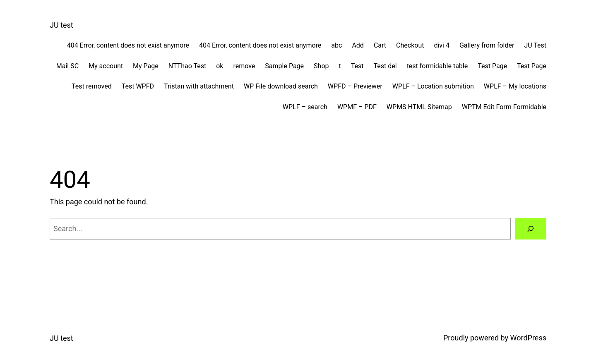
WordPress (528, 338)
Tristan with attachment (199, 86)
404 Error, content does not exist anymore (128, 45)
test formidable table (437, 66)
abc (336, 45)
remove (244, 66)
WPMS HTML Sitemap (419, 107)
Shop (321, 66)
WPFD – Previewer (355, 86)
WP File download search (281, 86)
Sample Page (284, 66)
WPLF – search (305, 107)
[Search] (531, 229)
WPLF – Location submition (433, 86)
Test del (385, 66)
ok (220, 66)
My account (106, 66)
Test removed (92, 86)
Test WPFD (138, 86)
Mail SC (67, 66)
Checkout (410, 45)
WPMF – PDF (357, 107)
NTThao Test (187, 66)
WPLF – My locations (515, 86)
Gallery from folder (487, 45)
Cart (380, 45)
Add (358, 45)
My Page (146, 66)
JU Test (535, 45)
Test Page (492, 66)
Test (357, 66)
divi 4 (442, 45)
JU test (61, 25)
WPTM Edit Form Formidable (504, 107)
